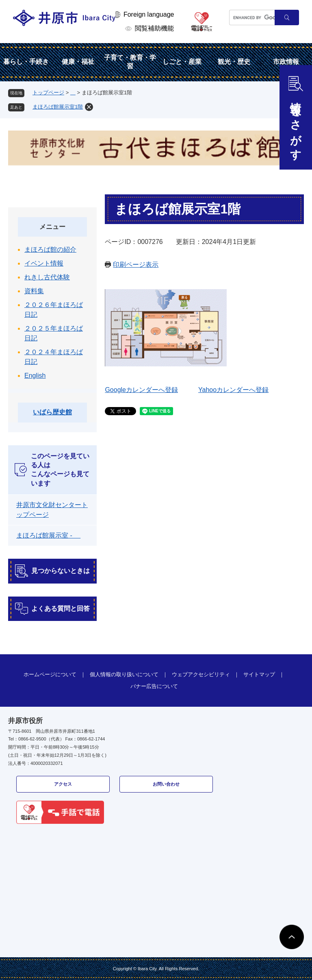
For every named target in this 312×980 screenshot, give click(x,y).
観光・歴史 (234, 62)
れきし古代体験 (47, 277)
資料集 (34, 291)
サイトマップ (259, 674)
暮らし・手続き (26, 62)
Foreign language (149, 14)
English (35, 376)
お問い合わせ (166, 784)
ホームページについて (50, 674)
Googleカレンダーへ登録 (141, 390)
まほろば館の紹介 (50, 249)
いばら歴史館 (52, 412)
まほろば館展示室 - (48, 535)
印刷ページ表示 (136, 265)
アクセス (63, 784)
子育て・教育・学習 (130, 62)
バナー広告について (154, 686)
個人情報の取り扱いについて (124, 674)
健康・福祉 (78, 62)
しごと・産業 (182, 62)
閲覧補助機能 (154, 28)
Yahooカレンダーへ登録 (233, 390)
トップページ (48, 93)
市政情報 (286, 62)
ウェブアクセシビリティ (201, 674)
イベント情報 (44, 263)
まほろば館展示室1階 (58, 107)
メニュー (52, 227)
